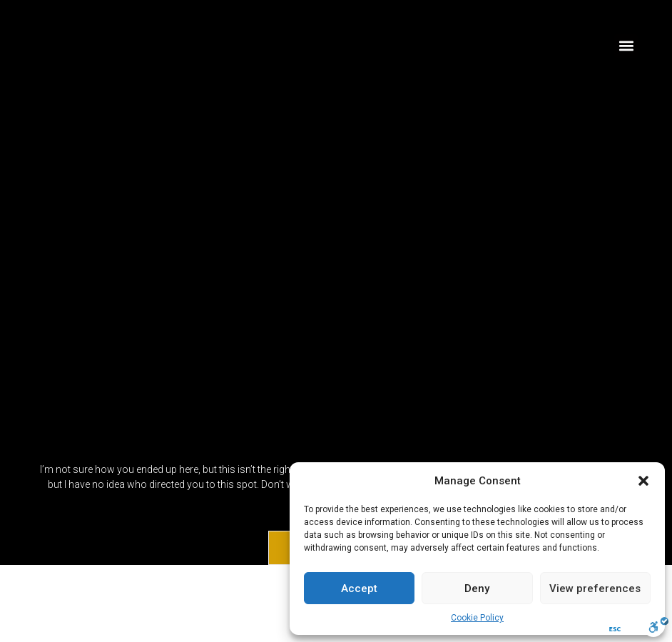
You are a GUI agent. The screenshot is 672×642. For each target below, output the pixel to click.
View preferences (595, 588)
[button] (643, 481)
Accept (359, 588)
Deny (477, 588)
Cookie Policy (477, 618)
